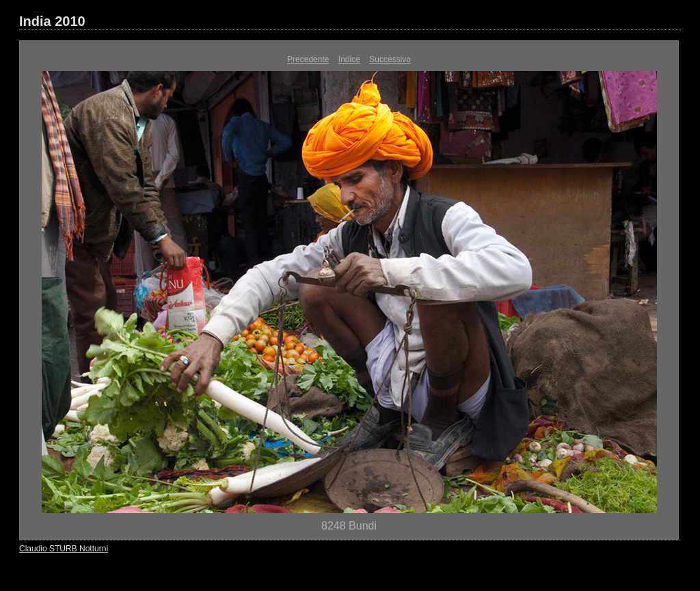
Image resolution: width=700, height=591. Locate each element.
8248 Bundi (349, 526)
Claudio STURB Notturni (64, 549)
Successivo (390, 59)
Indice (349, 59)
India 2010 (52, 21)
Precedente (308, 59)
